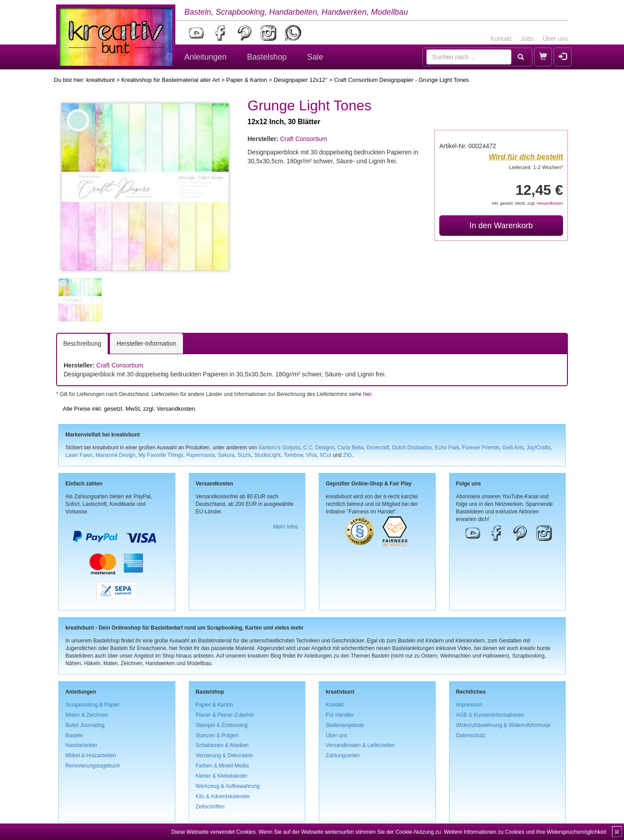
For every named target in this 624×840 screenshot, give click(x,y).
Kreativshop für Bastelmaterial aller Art (170, 80)
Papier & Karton (247, 80)
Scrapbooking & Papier (93, 705)
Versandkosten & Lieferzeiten (360, 745)
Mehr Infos (286, 527)
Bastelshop (267, 57)
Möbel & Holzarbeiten (91, 755)
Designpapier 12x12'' (301, 80)
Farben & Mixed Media (223, 766)
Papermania (200, 455)
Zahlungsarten (343, 755)
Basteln (74, 735)
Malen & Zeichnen (87, 715)
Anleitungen (205, 57)
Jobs (527, 39)
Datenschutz (471, 735)
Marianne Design (115, 455)
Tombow (293, 455)
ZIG (348, 455)
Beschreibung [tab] (82, 343)
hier (367, 394)
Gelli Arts (513, 448)
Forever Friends (481, 448)
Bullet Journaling (85, 725)
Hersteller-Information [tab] (147, 343)
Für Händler (340, 715)
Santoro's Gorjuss (280, 448)
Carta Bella (350, 448)
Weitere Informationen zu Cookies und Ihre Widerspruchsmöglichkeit (525, 832)
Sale (315, 57)
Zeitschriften (210, 807)
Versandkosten (550, 203)
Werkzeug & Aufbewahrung (228, 786)
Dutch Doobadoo (412, 448)
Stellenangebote (345, 725)
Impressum (469, 705)
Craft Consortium (304, 139)
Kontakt (501, 39)
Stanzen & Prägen (217, 735)
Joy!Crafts (539, 448)
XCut (325, 455)
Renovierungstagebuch (93, 766)
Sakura (226, 455)
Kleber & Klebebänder (222, 776)
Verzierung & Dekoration (225, 755)
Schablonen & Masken (222, 745)
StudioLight (267, 455)
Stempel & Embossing (222, 725)
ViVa (311, 455)
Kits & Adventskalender (223, 796)
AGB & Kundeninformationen (490, 715)
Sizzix (244, 455)
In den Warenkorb (501, 226)
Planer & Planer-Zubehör (225, 715)
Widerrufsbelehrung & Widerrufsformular (504, 725)
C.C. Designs (319, 448)
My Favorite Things (161, 455)
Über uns (555, 39)
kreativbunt (101, 80)
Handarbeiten (81, 745)
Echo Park (447, 448)
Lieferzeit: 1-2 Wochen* (536, 167)
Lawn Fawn (79, 455)
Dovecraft (378, 448)
